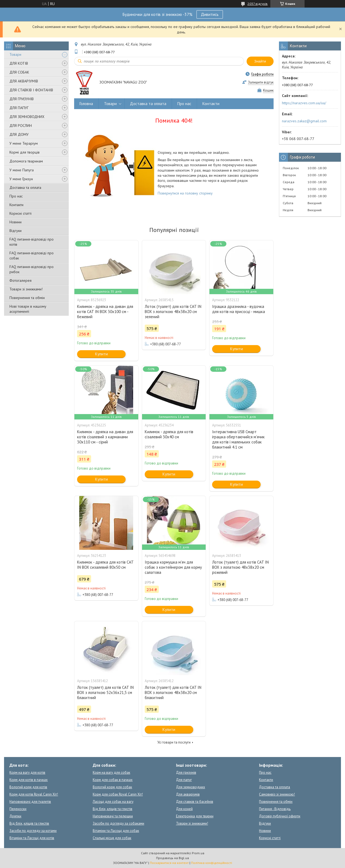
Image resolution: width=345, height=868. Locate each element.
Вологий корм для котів (28, 787)
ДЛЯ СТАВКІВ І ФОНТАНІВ (31, 90)
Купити (101, 354)
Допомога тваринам (26, 161)
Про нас (16, 196)
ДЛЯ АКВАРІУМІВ (24, 81)
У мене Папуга (22, 170)
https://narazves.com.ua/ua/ (304, 103)
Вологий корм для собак (112, 787)
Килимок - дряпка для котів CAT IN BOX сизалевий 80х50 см (105, 565)
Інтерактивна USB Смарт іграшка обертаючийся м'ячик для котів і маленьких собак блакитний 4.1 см (238, 439)
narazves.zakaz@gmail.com (304, 121)
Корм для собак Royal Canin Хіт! (118, 794)
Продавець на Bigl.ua (172, 858)
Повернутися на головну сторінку (185, 193)
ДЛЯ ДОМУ (19, 134)
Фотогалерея (20, 280)
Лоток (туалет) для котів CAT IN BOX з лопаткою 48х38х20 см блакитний (173, 692)
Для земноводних (191, 787)
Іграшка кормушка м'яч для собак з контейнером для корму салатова (173, 567)
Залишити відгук (261, 82)
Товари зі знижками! (26, 289)
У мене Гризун (21, 179)
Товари (15, 54)
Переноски (18, 809)
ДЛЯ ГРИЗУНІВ (22, 99)
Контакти (16, 205)
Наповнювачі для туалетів (30, 802)
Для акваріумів (188, 794)
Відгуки (15, 231)
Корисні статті (20, 213)
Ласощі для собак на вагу (113, 802)
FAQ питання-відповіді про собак (32, 256)
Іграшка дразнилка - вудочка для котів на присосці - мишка (239, 309)
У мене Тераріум (24, 143)
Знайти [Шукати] (260, 61)
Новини (15, 222)
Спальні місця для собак (112, 838)
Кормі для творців (25, 152)
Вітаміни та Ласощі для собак (116, 831)
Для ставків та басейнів (195, 802)
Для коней (184, 809)
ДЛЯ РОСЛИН (21, 126)
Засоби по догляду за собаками (118, 823)
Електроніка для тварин (195, 816)
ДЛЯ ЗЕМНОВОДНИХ (27, 117)
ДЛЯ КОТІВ (19, 63)
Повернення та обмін (27, 298)
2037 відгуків (258, 4)
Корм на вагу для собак (111, 772)
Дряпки (15, 816)
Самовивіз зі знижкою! (277, 794)
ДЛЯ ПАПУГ (19, 108)
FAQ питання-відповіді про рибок (32, 269)
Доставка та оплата (25, 188)
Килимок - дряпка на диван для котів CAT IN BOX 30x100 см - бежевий (105, 312)
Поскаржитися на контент (169, 863)
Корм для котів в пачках (29, 780)
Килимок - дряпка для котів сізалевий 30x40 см (169, 434)
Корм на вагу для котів (27, 772)
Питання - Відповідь (275, 809)
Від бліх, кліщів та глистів (29, 823)
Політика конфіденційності (212, 863)
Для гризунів (186, 772)
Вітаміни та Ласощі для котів (32, 838)
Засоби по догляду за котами (33, 831)
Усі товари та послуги (174, 742)
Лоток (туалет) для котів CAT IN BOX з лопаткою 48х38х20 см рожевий (240, 567)
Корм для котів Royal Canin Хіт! (34, 794)
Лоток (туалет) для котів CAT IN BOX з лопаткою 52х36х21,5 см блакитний (105, 692)
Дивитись (210, 14)
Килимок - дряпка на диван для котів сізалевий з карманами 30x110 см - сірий (105, 437)
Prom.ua (198, 853)
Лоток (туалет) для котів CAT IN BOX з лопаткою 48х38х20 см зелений (173, 312)
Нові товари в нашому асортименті (28, 309)
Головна (86, 104)
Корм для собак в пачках (113, 780)
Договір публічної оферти (280, 816)
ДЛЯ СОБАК (19, 72)
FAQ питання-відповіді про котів (32, 242)
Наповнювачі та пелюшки (113, 816)
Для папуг (184, 780)
